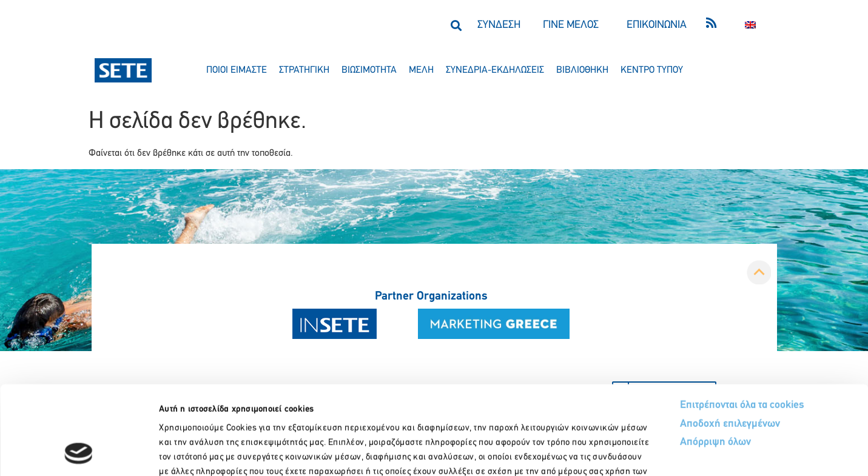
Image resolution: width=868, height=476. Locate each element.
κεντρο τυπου (652, 70)
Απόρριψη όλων (715, 359)
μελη (421, 70)
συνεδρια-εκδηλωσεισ (495, 70)
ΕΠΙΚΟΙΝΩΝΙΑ (657, 25)
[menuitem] (750, 25)
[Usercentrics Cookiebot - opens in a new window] (79, 452)
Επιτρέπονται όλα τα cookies (742, 322)
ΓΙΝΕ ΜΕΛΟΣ (571, 25)
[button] (456, 25)
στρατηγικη (304, 70)
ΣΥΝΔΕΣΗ (499, 25)
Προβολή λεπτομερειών (678, 452)
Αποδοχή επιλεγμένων (730, 340)
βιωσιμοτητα (369, 70)
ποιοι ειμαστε (237, 70)
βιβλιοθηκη (582, 70)
